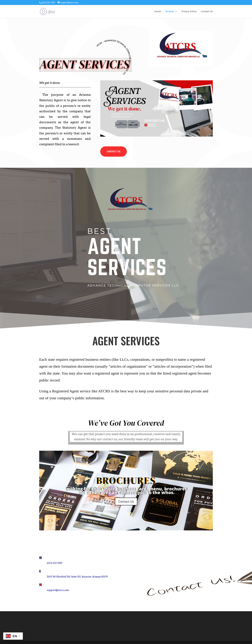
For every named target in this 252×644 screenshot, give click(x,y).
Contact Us (207, 12)
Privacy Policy (189, 12)
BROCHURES (126, 481)
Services (170, 12)
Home (158, 12)
